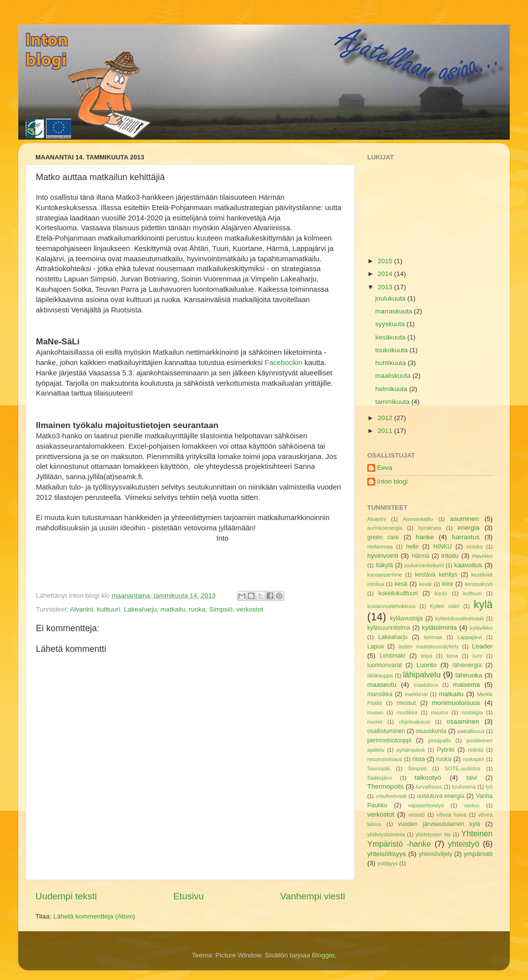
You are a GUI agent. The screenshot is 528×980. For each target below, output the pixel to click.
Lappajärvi (469, 637)
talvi (472, 778)
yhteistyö (464, 844)
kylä (483, 604)
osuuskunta (431, 731)
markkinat (416, 694)
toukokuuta (392, 350)
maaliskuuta (394, 376)
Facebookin (284, 363)
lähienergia (467, 665)
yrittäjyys (387, 863)
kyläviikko (481, 628)
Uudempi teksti (66, 896)
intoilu (450, 556)
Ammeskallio (418, 519)
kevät (425, 584)
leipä (426, 656)
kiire (448, 584)
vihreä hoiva (452, 815)
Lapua (376, 646)
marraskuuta (395, 311)
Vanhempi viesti (313, 896)
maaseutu (382, 685)
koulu (441, 593)
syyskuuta (391, 324)
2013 (386, 287)
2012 (386, 418)
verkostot (250, 609)
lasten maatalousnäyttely (428, 646)
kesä (401, 584)
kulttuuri (108, 609)
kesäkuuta (391, 337)
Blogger (323, 955)
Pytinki (446, 750)
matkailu (173, 609)
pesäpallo (440, 740)
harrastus (466, 537)
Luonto (426, 665)
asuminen (464, 519)
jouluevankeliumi (424, 565)
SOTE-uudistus (462, 768)
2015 (386, 261)
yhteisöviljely (436, 854)
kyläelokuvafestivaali (459, 618)
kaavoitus (468, 565)
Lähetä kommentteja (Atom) (94, 916)
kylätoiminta (439, 628)
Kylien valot (444, 606)
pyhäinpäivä (411, 750)
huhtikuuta (391, 363)
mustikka (407, 712)
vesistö (417, 815)
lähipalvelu (422, 674)
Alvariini (81, 609)
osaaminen (463, 721)
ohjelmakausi (414, 722)
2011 (386, 431)
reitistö (475, 750)
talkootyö (428, 778)
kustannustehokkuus (391, 606)
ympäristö (478, 854)
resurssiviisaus (385, 759)
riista (419, 759)
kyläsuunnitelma (389, 628)
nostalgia (472, 712)
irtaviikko (482, 556)
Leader (482, 646)
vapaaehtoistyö (426, 805)
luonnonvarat (384, 665)
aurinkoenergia (385, 528)
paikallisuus (471, 731)
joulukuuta (391, 298)
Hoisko (475, 547)
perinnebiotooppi (389, 740)
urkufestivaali (391, 796)
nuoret (375, 722)
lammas (433, 637)
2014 (386, 274)
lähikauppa (380, 675)
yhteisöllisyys (387, 854)
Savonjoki (379, 768)
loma (452, 656)
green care (383, 537)
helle (412, 547)
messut (406, 703)
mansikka (380, 694)
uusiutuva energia (441, 796)
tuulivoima (464, 787)
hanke (425, 537)
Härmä (420, 556)
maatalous (426, 685)
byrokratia (430, 528)
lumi (477, 656)
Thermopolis (385, 786)
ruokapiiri (473, 759)
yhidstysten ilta (433, 834)
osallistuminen (386, 731)
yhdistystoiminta (386, 834)
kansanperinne (385, 575)
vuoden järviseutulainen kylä (439, 824)
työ (489, 787)
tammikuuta (393, 402)
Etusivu (189, 896)
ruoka (197, 609)
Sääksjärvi (380, 778)
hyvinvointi (383, 556)
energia (468, 528)
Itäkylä (384, 565)
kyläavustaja (406, 618)
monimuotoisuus (456, 703)
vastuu (471, 805)
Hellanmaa (380, 547)
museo (375, 712)
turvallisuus (429, 787)
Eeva (385, 468)
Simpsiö (221, 609)
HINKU (442, 547)
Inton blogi (392, 481)
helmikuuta (392, 389)
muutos (439, 712)
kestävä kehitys (436, 575)
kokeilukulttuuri (398, 593)
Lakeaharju (140, 609)
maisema (466, 685)
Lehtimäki (392, 656)
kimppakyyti (479, 584)
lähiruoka (469, 675)
